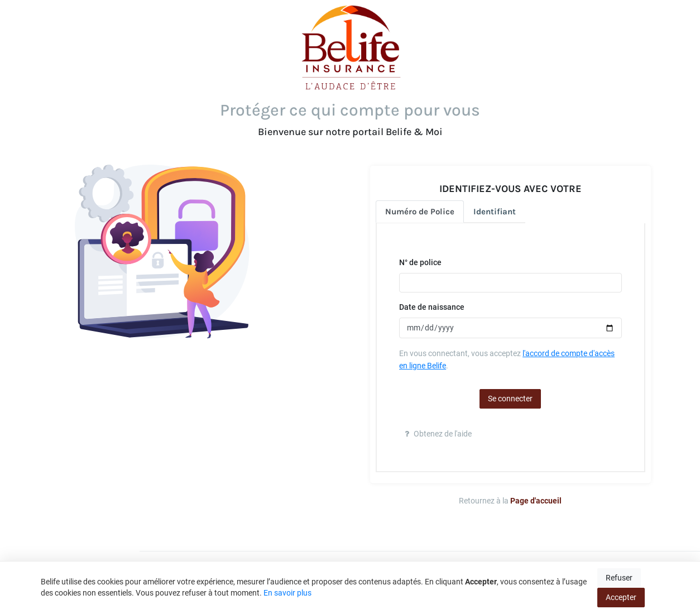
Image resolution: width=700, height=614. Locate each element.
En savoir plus (287, 593)
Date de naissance (432, 307)
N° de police (420, 262)
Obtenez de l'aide (438, 434)
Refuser (619, 578)
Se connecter (510, 399)
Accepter (621, 597)
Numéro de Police (420, 212)
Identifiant (495, 212)
